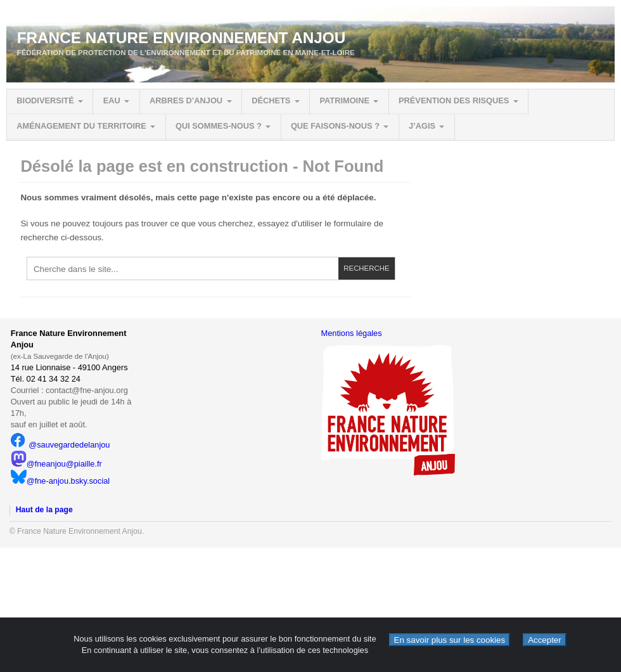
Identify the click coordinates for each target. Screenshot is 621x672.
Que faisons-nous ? (335, 126)
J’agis (422, 126)
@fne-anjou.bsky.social (61, 481)
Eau (112, 100)
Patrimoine (344, 100)
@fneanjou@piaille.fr (56, 464)
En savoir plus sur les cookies (450, 640)
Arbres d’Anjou (186, 100)
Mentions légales (352, 333)
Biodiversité (45, 100)
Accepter (545, 640)
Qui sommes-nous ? (219, 126)
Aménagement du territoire (81, 126)
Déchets (271, 100)
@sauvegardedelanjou (61, 445)
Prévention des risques (454, 100)
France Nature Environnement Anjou (182, 38)
